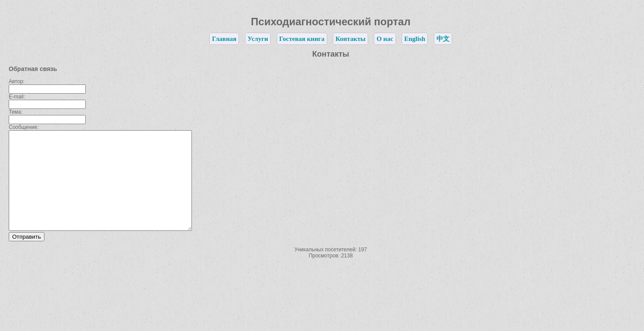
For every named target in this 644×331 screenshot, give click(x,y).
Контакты (351, 39)
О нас (385, 39)
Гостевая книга (302, 39)
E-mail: (17, 97)
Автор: (17, 81)
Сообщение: (24, 127)
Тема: (16, 112)
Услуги (258, 39)
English (415, 39)
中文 (443, 39)
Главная (224, 39)
